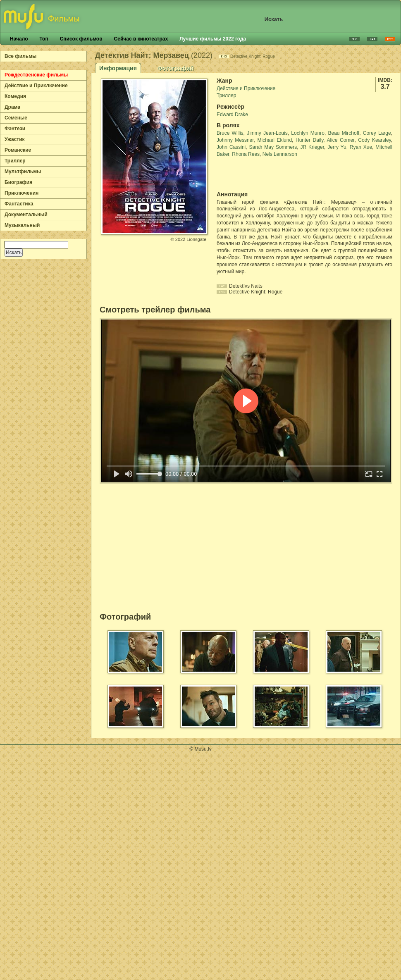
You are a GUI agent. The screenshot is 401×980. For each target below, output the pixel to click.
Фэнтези (15, 129)
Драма (12, 107)
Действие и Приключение (36, 86)
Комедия (15, 96)
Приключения (21, 193)
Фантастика (19, 204)
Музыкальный (22, 225)
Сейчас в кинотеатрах (141, 39)
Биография (18, 182)
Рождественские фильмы (36, 75)
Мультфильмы (23, 172)
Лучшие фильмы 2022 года (213, 39)
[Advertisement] (265, 174)
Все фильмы (20, 56)
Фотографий (175, 68)
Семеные (16, 118)
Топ (44, 39)
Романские (18, 150)
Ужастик (15, 139)
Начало (19, 39)
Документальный (26, 215)
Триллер (15, 161)
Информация (118, 68)
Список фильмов (81, 39)
